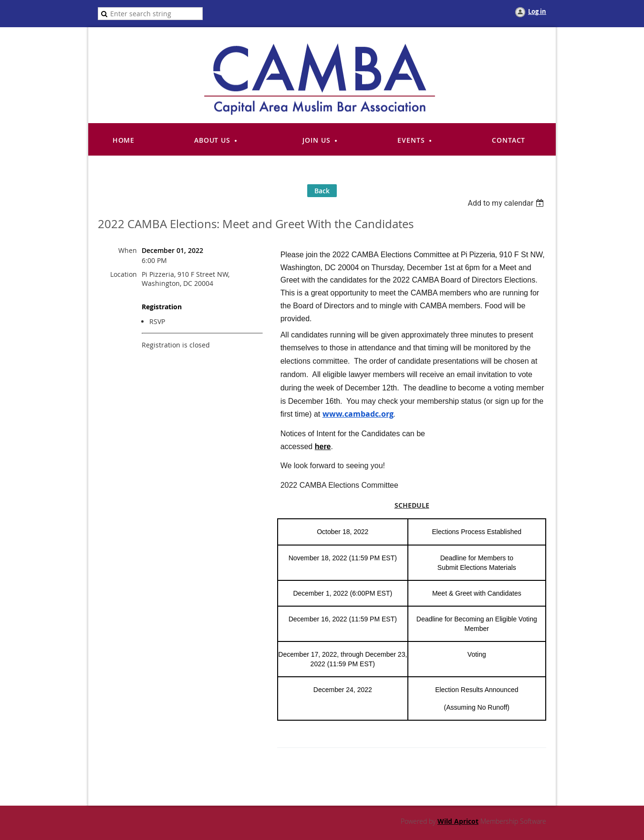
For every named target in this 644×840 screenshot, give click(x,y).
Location (124, 274)
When (128, 250)
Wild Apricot (458, 821)
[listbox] (507, 203)
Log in (537, 11)
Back (322, 191)
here (323, 446)
